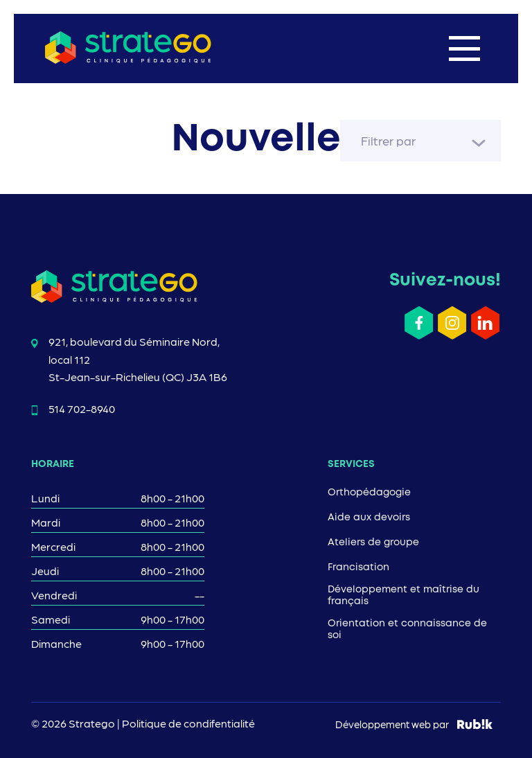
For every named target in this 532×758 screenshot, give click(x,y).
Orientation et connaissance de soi (407, 629)
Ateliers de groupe (373, 543)
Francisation (358, 567)
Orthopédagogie (369, 493)
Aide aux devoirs (369, 518)
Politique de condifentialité (188, 723)
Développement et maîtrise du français (404, 596)
